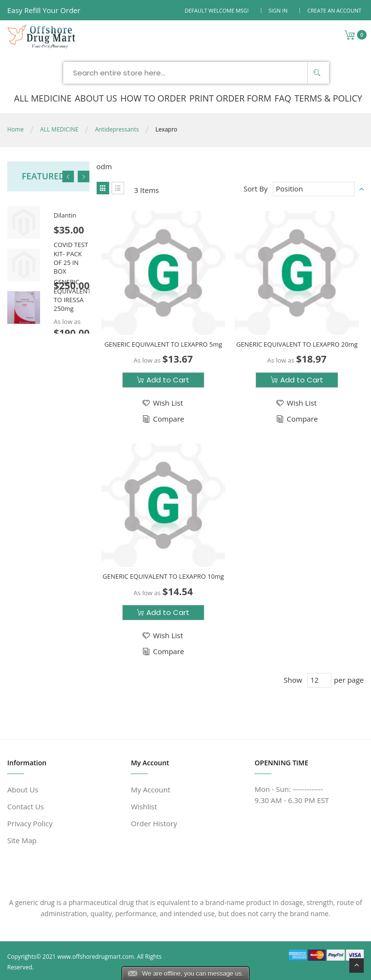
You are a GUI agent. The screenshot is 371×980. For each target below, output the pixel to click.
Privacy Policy (30, 823)
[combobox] (196, 72)
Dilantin (65, 215)
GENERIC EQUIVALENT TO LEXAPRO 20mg (297, 344)
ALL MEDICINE (59, 129)
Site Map (22, 840)
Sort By (256, 188)
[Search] (317, 72)
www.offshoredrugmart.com (96, 956)
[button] (162, 402)
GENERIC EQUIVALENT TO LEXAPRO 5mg (163, 344)
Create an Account (334, 10)
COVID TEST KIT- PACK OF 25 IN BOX (71, 257)
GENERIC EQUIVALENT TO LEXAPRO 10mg (163, 576)
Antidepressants (117, 129)
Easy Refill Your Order (44, 10)
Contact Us (26, 806)
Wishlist (144, 806)
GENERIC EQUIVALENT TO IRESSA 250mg (72, 295)
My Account (151, 789)
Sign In (278, 10)
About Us (23, 789)
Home (15, 129)
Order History (154, 823)
